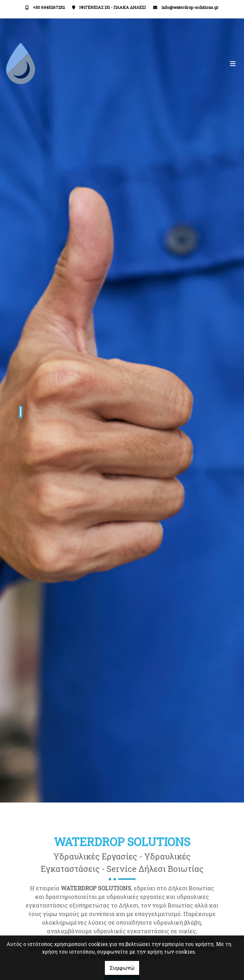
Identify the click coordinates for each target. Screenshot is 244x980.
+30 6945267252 (49, 7)
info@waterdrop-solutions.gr (190, 7)
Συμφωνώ (122, 968)
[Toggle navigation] (181, 64)
